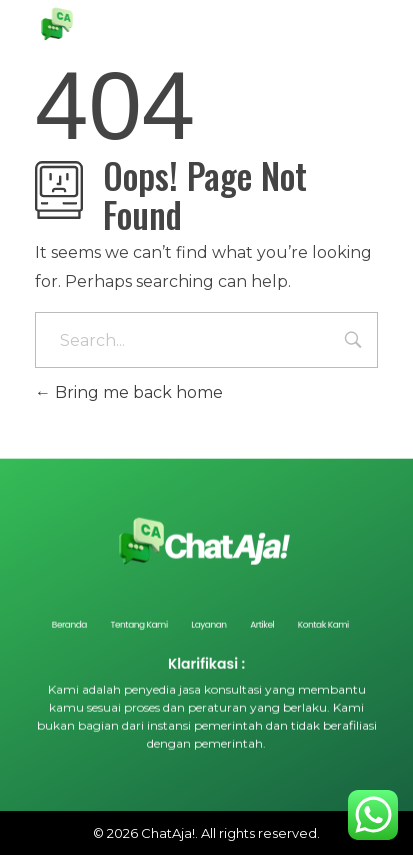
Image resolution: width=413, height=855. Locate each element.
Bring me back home (129, 392)
